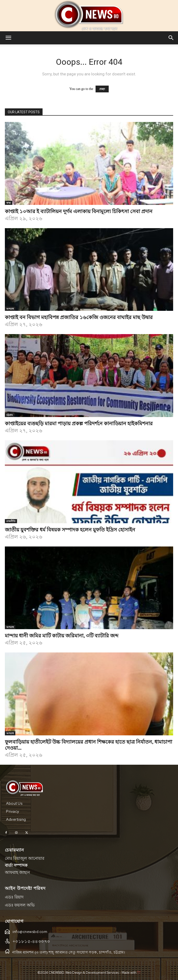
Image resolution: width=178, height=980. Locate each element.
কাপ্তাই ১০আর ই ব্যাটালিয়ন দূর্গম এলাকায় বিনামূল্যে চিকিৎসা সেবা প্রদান (79, 211)
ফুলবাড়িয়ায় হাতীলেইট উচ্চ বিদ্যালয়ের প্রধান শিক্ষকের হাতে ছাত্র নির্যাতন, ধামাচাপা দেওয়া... (89, 744)
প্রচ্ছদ (102, 89)
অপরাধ (10, 309)
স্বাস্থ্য (9, 203)
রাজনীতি (11, 521)
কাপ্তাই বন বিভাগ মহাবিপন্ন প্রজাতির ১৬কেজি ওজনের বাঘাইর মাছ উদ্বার (79, 317)
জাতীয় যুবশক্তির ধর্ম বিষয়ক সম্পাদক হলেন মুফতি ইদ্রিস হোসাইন (70, 529)
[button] (8, 38)
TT (139, 973)
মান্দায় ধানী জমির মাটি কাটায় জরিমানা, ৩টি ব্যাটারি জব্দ (62, 635)
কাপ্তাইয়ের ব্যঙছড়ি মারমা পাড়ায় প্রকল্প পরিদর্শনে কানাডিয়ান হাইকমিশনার (79, 423)
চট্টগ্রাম (10, 415)
